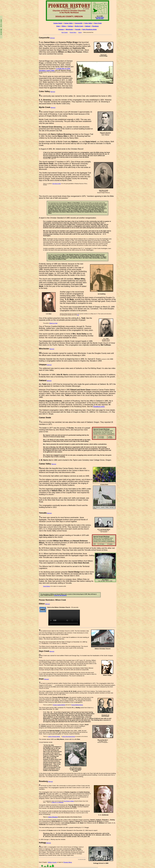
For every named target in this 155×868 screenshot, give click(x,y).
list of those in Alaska (69, 801)
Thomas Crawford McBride (59, 705)
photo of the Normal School (69, 737)
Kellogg (70, 26)
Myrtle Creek (79, 26)
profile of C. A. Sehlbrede (58, 802)
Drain (58, 26)
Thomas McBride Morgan (77, 705)
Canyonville (79, 23)
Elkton (64, 26)
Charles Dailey (101, 17)
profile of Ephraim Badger (54, 737)
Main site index (100, 18)
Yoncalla (78, 29)
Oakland (88, 26)
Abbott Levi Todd (53, 323)
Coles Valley (88, 23)
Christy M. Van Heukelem (60, 595)
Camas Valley (68, 23)
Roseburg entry (99, 406)
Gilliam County (52, 862)
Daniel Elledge (47, 586)
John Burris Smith (57, 184)
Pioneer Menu (73, 32)
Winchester (69, 29)
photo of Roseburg (53, 817)
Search (80, 32)
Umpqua (61, 29)
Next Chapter (65, 32)
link (78, 315)
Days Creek (98, 23)
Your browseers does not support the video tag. (64, 618)
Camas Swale (58, 23)
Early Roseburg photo (90, 29)
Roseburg (95, 26)
